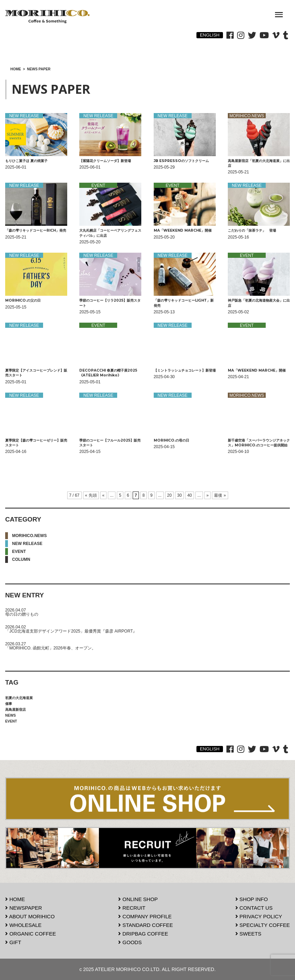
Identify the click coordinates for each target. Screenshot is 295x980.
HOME (15, 899)
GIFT (13, 942)
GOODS (130, 942)
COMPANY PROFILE (145, 916)
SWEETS (248, 934)
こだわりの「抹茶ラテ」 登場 (252, 230)
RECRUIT (132, 908)
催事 (9, 704)
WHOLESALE (23, 925)
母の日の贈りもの (22, 614)
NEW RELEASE (27, 544)
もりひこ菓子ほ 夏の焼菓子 (26, 161)
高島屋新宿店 (16, 710)
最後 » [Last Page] (220, 495)
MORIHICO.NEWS (29, 536)
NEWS (11, 715)
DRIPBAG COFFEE (143, 934)
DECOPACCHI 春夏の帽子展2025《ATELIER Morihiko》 (108, 373)
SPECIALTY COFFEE (263, 925)
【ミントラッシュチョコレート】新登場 (185, 370)
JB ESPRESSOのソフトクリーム (181, 161)
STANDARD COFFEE (146, 925)
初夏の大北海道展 (19, 698)
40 (189, 495)
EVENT (19, 552)
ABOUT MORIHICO (30, 916)
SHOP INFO (252, 899)
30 (179, 495)
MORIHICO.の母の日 (171, 440)
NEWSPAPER (24, 908)
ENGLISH (210, 35)
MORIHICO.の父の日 (23, 300)
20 (169, 495)
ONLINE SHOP (138, 899)
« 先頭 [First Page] (91, 495)
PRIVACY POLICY (259, 916)
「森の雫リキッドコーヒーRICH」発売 (36, 230)
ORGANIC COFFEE (30, 934)
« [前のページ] (104, 495)
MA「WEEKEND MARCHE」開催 (184, 230)
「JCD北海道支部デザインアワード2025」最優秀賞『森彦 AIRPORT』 (71, 631)
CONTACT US (254, 908)
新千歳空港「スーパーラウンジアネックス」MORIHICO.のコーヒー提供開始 (259, 443)
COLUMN (21, 559)
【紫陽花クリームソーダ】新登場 (105, 161)
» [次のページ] (208, 495)
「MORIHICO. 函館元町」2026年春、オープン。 (50, 648)
